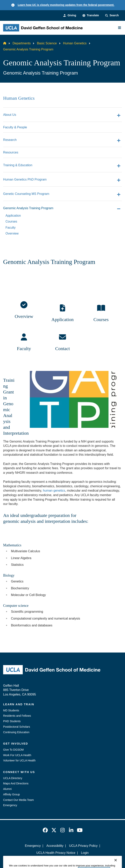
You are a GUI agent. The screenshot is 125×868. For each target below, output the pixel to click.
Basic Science (47, 43)
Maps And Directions (16, 783)
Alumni (7, 789)
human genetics (54, 490)
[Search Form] (112, 16)
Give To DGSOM (13, 750)
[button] (91, 16)
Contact (63, 349)
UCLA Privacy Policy (83, 846)
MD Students (11, 710)
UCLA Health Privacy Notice (56, 853)
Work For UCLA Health (17, 755)
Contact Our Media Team (19, 800)
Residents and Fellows (17, 716)
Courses (101, 319)
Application (62, 319)
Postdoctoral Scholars (17, 727)
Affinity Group (11, 794)
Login (85, 853)
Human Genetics (75, 43)
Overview (24, 316)
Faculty (24, 349)
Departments (22, 43)
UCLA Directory (13, 778)
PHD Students (12, 721)
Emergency (10, 805)
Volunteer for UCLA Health (19, 760)
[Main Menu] (120, 28)
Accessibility (55, 846)
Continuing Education (16, 732)
